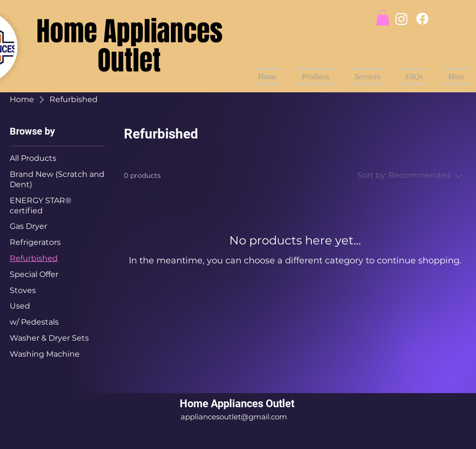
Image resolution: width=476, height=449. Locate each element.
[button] (383, 17)
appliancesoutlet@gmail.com (234, 417)
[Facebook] (422, 19)
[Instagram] (401, 19)
